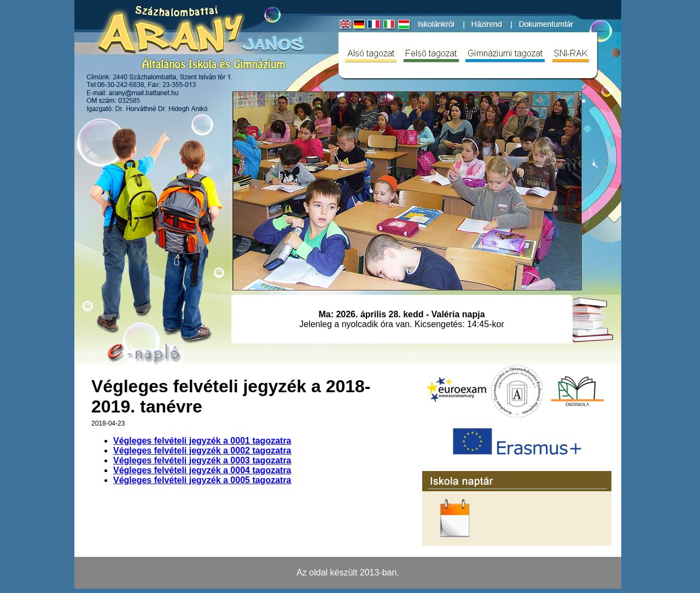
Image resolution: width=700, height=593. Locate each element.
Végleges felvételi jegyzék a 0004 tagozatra (202, 470)
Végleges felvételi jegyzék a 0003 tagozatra (202, 460)
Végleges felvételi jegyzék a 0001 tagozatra (202, 441)
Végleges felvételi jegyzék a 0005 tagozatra (202, 480)
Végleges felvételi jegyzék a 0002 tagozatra (202, 450)
